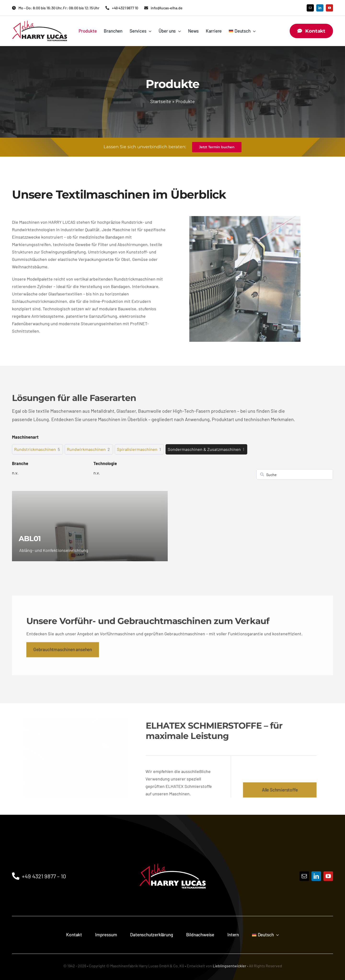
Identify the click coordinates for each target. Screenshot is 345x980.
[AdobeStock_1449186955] (76, 720)
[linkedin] (320, 8)
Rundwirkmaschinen (86, 449)
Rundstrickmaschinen (35, 449)
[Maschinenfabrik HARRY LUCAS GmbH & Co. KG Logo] (40, 23)
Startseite (161, 101)
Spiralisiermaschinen (137, 449)
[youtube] (329, 8)
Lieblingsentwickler (230, 966)
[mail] (310, 8)
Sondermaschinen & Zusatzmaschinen (204, 449)
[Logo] (172, 853)
